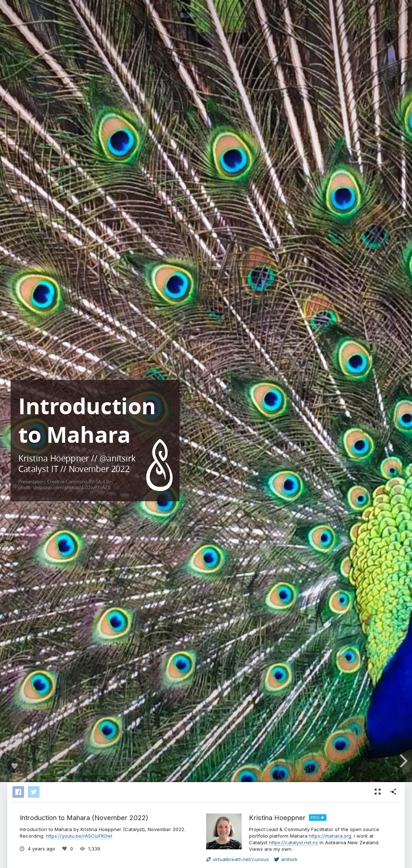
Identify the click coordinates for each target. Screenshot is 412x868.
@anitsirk (118, 458)
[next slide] (402, 761)
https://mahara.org (330, 836)
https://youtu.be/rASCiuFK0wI (79, 836)
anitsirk (286, 859)
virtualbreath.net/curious (238, 859)
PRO (315, 818)
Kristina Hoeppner (277, 818)
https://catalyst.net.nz (294, 842)
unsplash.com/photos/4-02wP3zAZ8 (72, 487)
